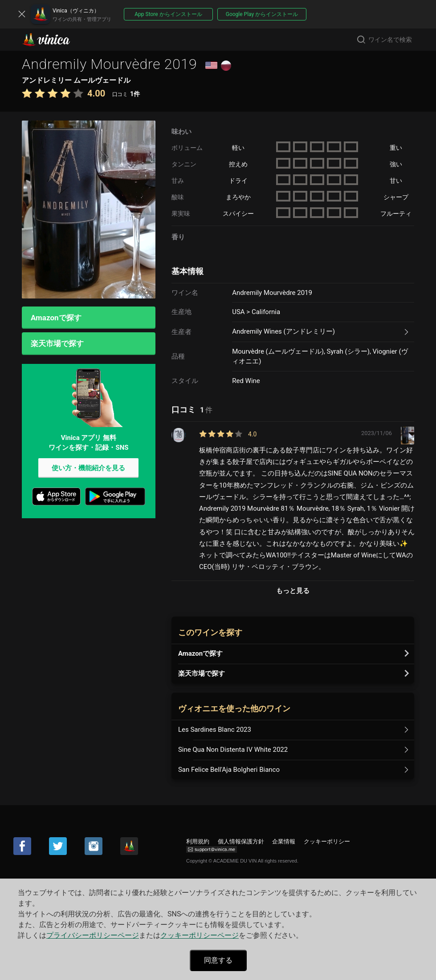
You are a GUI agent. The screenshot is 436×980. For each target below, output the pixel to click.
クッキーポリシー (327, 841)
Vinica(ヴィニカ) (53, 40)
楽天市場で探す (57, 344)
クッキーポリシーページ (200, 935)
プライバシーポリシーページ (93, 935)
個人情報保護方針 (241, 841)
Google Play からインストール (262, 14)
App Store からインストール (168, 14)
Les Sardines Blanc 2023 (215, 730)
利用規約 (198, 841)
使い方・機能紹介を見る (88, 468)
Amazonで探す (56, 318)
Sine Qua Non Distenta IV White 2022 (233, 750)
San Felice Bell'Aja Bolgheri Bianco (229, 770)
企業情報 (284, 841)
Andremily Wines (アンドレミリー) (283, 331)
